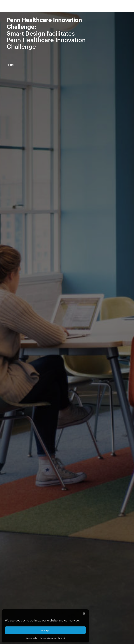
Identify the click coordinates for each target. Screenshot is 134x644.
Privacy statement (48, 638)
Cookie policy (32, 638)
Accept (45, 630)
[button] (84, 614)
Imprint (62, 638)
